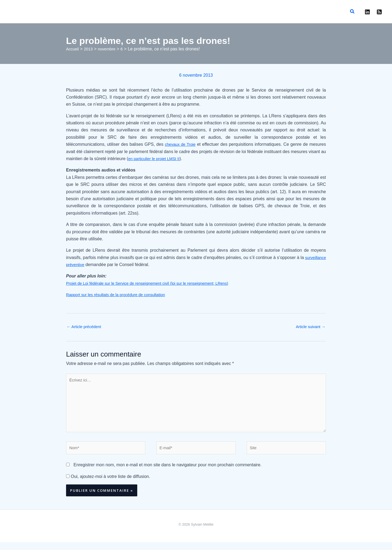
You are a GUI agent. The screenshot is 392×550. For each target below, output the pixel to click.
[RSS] (379, 12)
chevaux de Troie (180, 144)
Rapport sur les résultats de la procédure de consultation (120, 295)
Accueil (16, 12)
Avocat (97, 12)
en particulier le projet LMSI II (156, 159)
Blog (30, 12)
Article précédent (86, 327)
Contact (113, 12)
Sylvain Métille (197, 9)
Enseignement (75, 12)
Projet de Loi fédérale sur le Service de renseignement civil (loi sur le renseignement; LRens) (155, 283)
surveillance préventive (88, 265)
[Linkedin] (367, 12)
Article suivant (309, 327)
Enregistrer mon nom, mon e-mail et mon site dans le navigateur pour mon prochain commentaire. (167, 473)
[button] (352, 12)
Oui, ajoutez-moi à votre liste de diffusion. (108, 484)
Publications (48, 12)
